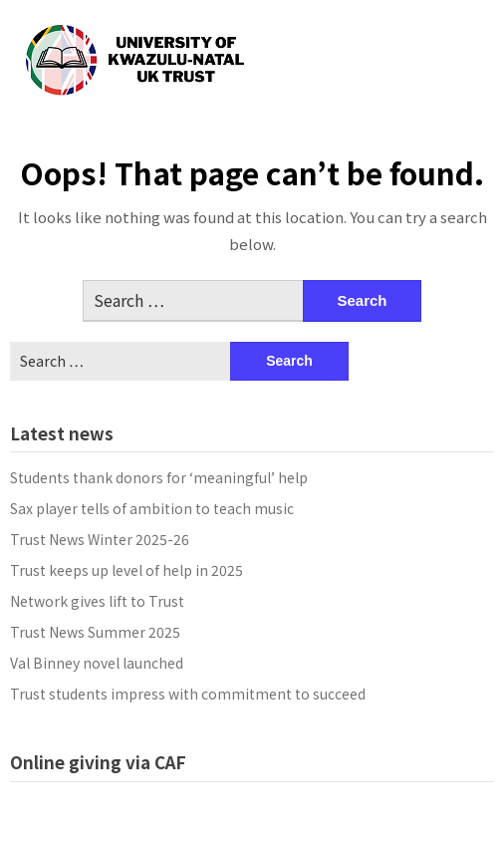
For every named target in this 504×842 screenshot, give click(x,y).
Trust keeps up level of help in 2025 (126, 570)
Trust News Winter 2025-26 (100, 539)
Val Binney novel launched (97, 663)
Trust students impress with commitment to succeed (188, 694)
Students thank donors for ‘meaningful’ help (159, 477)
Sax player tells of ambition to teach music (152, 508)
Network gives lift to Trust (97, 601)
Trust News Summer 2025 (95, 632)
